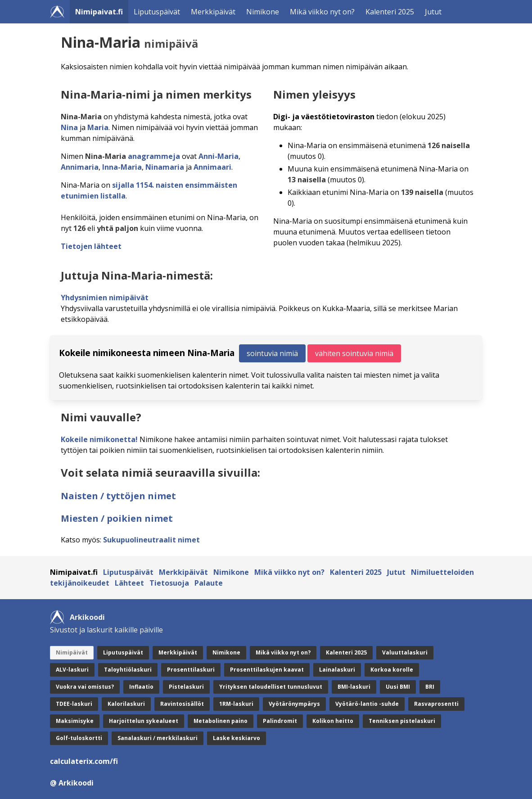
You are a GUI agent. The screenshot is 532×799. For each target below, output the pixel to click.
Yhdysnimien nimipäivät (105, 298)
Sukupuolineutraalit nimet (151, 540)
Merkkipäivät (213, 12)
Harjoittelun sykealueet (144, 721)
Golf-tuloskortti (79, 738)
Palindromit (280, 721)
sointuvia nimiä (272, 353)
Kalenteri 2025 (390, 12)
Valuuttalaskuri (405, 652)
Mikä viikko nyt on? (322, 12)
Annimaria (80, 167)
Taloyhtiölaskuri (128, 670)
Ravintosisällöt (182, 704)
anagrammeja (154, 156)
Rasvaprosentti (436, 704)
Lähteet (129, 583)
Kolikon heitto (333, 721)
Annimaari (212, 167)
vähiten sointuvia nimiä (354, 353)
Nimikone (263, 12)
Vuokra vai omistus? (85, 687)
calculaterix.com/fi (84, 761)
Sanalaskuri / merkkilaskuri (158, 738)
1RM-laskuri (236, 704)
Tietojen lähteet (91, 246)
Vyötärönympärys (294, 704)
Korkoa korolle (392, 670)
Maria (98, 127)
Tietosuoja (169, 583)
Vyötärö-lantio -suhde (367, 704)
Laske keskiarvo (237, 738)
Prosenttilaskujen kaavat (267, 670)
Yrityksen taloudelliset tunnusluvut (271, 687)
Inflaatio (141, 687)
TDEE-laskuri (74, 704)
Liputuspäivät (157, 12)
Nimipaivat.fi (99, 12)
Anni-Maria (219, 156)
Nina (69, 127)
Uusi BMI (398, 687)
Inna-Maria (122, 167)
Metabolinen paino (221, 721)
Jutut (433, 12)
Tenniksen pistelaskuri (402, 721)
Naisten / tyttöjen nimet (118, 496)
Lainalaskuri (337, 670)
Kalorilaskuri (126, 704)
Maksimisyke (75, 721)
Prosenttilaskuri (191, 670)
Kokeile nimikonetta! (99, 439)
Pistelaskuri (186, 687)
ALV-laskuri (72, 670)
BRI (430, 687)
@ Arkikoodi (72, 783)
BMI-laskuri (354, 687)
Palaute (209, 583)
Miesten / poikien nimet (117, 518)
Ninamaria (165, 167)
